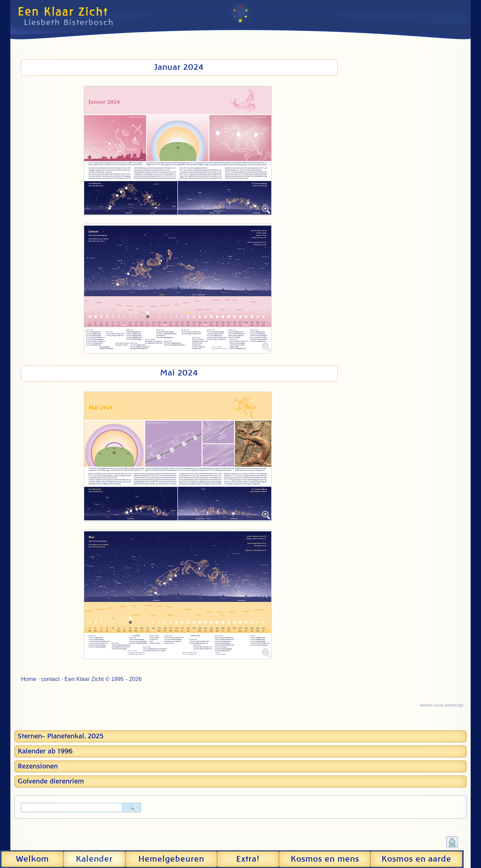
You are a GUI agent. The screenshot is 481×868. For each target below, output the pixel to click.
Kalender (94, 859)
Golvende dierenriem (51, 781)
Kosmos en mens (325, 859)
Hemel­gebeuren (171, 859)
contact (50, 679)
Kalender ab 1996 (45, 751)
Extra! (248, 859)
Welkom (32, 859)
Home (29, 679)
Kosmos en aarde (416, 859)
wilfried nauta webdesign (442, 705)
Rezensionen (38, 766)
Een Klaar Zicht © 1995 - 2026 (103, 679)
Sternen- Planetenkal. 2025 (61, 736)
